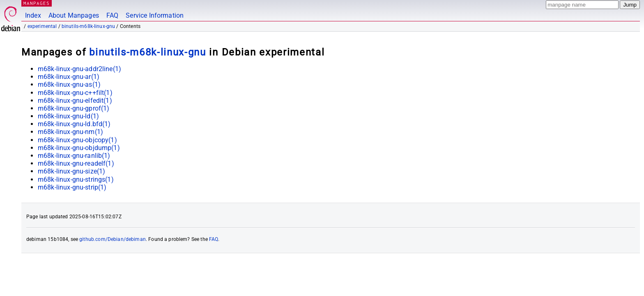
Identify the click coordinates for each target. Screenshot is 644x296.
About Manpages (74, 15)
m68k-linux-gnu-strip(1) (72, 187)
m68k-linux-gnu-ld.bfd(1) (74, 124)
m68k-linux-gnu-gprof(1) (74, 108)
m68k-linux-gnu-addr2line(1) (79, 69)
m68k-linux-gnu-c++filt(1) (75, 93)
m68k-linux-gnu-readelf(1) (76, 163)
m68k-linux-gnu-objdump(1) (79, 148)
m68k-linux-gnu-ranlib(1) (74, 156)
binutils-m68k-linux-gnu (88, 26)
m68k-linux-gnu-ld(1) (68, 116)
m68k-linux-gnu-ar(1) (69, 77)
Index (33, 15)
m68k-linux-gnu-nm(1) (70, 132)
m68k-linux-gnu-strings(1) (76, 179)
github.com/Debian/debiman (113, 239)
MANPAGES (37, 3)
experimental (42, 26)
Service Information (155, 15)
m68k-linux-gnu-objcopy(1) (77, 140)
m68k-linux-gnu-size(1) (71, 171)
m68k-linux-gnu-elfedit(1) (75, 101)
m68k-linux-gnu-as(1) (69, 84)
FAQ (112, 15)
